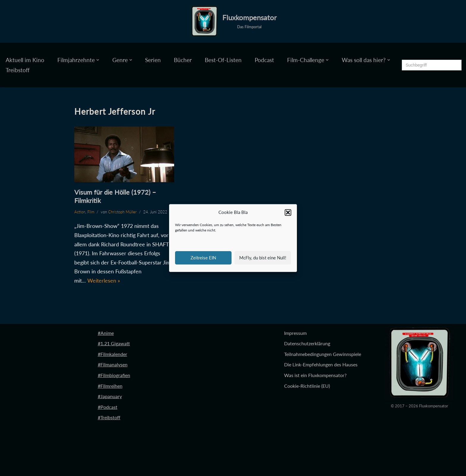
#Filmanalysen (113, 365)
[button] (288, 212)
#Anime (106, 333)
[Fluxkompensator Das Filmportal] (233, 21)
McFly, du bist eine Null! (263, 258)
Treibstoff (18, 70)
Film (91, 212)
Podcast (264, 60)
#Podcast (108, 407)
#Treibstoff (109, 418)
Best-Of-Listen (223, 60)
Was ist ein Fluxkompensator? (315, 375)
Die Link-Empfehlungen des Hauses (321, 365)
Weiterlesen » (104, 280)
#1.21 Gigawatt (114, 344)
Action (80, 212)
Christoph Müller (122, 212)
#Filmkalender (112, 354)
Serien (153, 60)
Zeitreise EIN (203, 258)
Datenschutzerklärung (307, 344)
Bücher (183, 60)
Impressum (295, 333)
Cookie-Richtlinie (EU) (307, 386)
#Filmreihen (110, 386)
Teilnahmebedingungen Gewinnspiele (323, 354)
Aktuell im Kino (25, 60)
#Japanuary (110, 397)
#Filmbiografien (114, 375)
